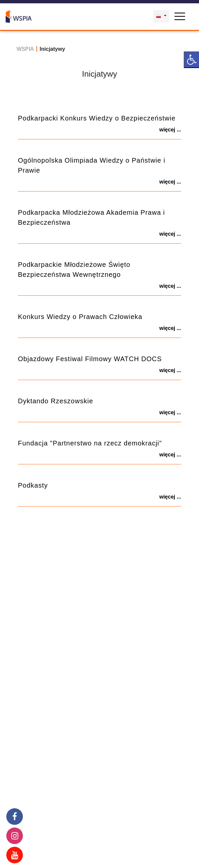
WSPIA (25, 49)
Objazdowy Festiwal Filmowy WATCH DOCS (90, 359)
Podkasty (33, 485)
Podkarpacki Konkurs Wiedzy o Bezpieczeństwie (97, 118)
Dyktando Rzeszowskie (56, 401)
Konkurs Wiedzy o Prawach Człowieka (80, 317)
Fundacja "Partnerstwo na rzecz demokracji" (90, 443)
